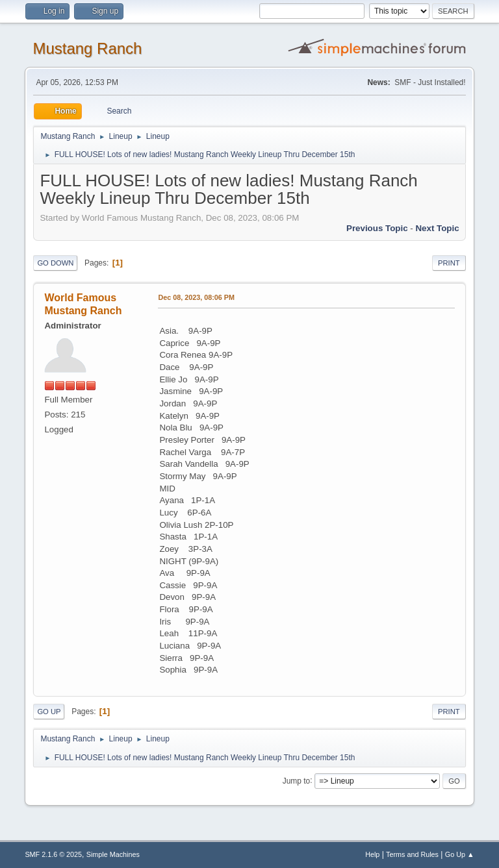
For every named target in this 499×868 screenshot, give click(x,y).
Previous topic (377, 228)
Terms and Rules (412, 854)
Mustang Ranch (87, 48)
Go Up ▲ (460, 854)
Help (372, 854)
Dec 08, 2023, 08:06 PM (196, 297)
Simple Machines (113, 854)
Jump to (297, 780)
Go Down (55, 263)
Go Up (49, 712)
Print (449, 263)
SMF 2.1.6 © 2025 (53, 854)
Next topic (437, 228)
